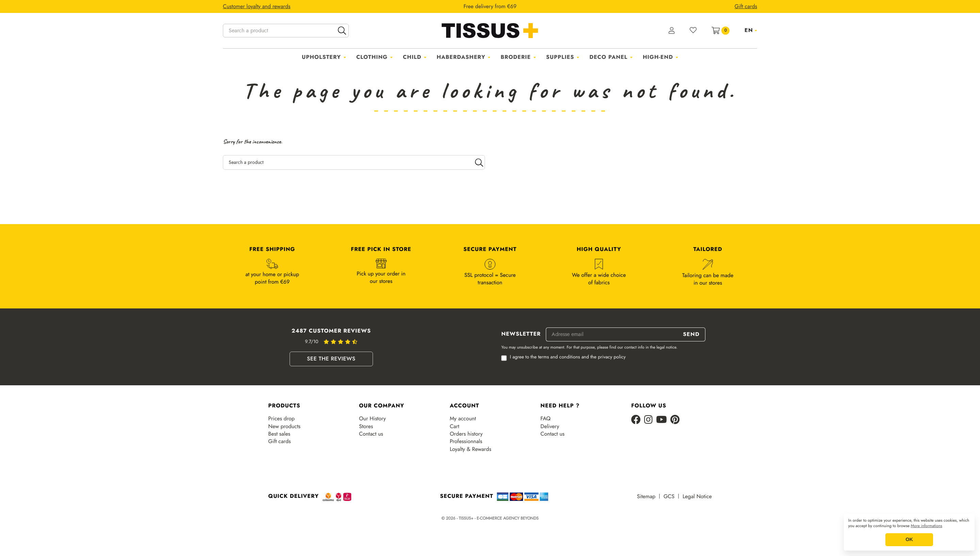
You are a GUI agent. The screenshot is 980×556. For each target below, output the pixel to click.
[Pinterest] (675, 420)
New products (284, 426)
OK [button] (909, 540)
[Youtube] (661, 420)
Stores (366, 426)
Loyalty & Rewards (471, 449)
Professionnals (466, 441)
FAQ (545, 419)
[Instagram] (648, 420)
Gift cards (279, 441)
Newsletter (521, 334)
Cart (455, 426)
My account (463, 419)
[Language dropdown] (751, 30)
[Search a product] (286, 31)
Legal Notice (697, 496)
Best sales (279, 434)
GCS (669, 496)
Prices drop (281, 419)
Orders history (466, 434)
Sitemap (646, 496)
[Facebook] (636, 420)
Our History (372, 419)
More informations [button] (927, 526)
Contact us (371, 434)
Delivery (550, 426)
